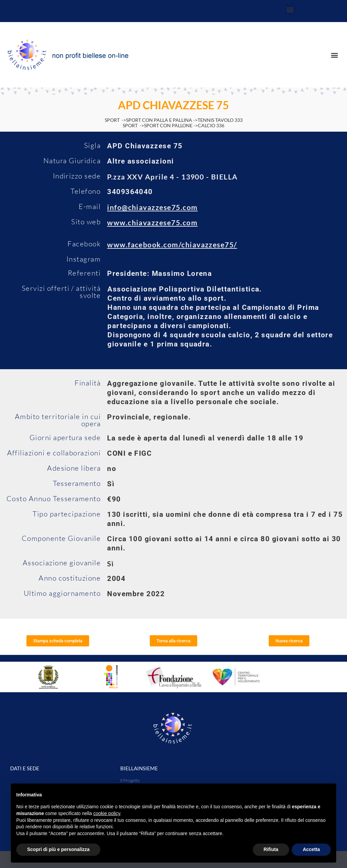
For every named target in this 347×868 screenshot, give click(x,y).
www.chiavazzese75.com (152, 222)
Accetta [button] (311, 849)
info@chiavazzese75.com (152, 207)
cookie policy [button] (107, 813)
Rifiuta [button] (271, 849)
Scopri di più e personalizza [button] (58, 849)
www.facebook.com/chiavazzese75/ (172, 244)
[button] (290, 9)
